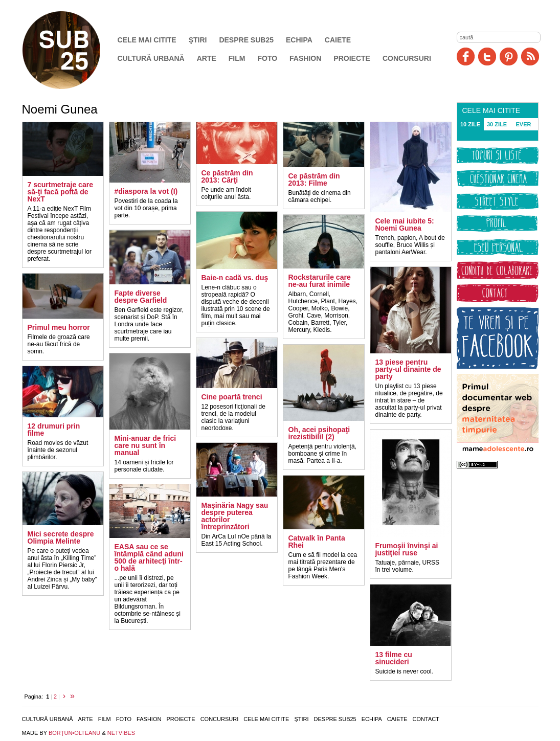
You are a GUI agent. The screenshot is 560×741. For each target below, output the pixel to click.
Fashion (305, 58)
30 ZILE (497, 124)
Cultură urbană (151, 58)
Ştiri (198, 40)
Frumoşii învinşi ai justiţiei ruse (407, 549)
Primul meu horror (59, 327)
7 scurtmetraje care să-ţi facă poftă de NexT (60, 192)
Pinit (509, 57)
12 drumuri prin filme (54, 430)
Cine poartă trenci (232, 397)
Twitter (487, 57)
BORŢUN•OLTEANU (74, 733)
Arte (207, 58)
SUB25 (73, 50)
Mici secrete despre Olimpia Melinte (61, 537)
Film (237, 58)
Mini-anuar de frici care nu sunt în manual (145, 445)
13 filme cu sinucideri (394, 658)
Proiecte (352, 58)
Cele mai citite (147, 40)
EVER (524, 124)
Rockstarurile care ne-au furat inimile (320, 281)
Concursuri (407, 58)
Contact (426, 719)
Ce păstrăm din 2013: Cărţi (227, 176)
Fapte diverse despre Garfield (141, 297)
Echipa (299, 40)
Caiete (338, 40)
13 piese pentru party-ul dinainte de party (408, 369)
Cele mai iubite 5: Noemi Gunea (405, 224)
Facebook (466, 57)
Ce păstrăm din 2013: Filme (314, 179)
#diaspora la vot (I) (146, 191)
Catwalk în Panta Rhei (317, 542)
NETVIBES (121, 733)
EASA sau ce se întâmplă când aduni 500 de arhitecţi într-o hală (149, 557)
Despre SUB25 (246, 40)
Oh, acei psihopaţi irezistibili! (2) (319, 433)
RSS (530, 57)
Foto (267, 58)
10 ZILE (470, 124)
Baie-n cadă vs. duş (235, 278)
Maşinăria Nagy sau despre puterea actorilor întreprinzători (235, 516)
